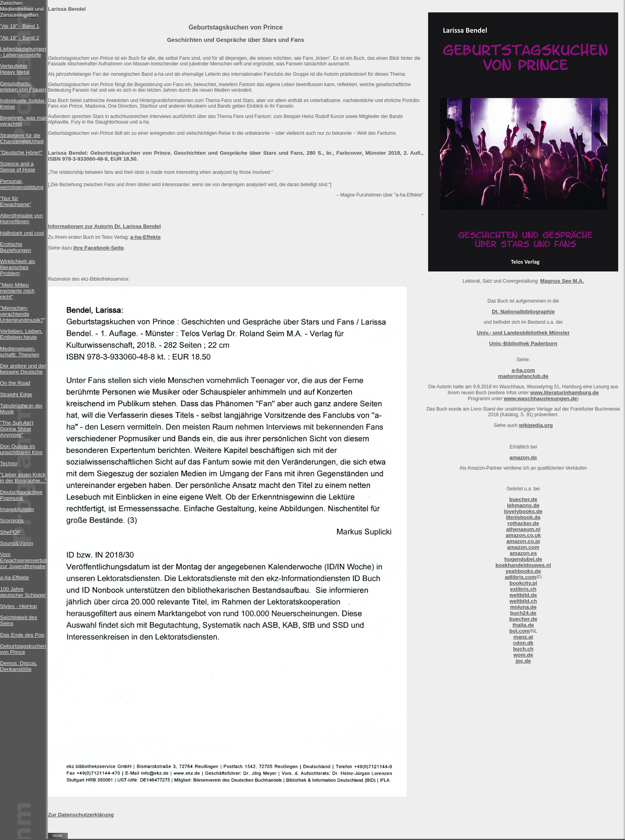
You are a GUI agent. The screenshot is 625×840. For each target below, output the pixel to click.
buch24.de (523, 613)
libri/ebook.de (523, 517)
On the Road (15, 383)
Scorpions (12, 520)
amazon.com (523, 547)
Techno (9, 463)
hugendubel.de (523, 559)
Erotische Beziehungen (16, 247)
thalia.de (523, 625)
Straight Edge (16, 394)
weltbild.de (523, 595)
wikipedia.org (536, 425)
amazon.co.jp (523, 541)
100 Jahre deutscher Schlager (23, 592)
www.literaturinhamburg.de (564, 392)
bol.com (520, 631)
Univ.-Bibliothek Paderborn (523, 343)
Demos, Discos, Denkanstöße (19, 666)
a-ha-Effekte (145, 237)
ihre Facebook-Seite (99, 248)
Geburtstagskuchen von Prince (23, 649)
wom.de (523, 655)
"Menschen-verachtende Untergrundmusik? (22, 314)
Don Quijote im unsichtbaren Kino (21, 449)
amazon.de (523, 457)
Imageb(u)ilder (17, 509)
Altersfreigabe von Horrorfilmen (21, 218)
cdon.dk (523, 643)
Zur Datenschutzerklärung (81, 815)
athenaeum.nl (523, 529)
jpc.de (523, 661)
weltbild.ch (523, 601)
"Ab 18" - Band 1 (20, 26)
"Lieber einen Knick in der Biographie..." (23, 478)
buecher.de (523, 499)
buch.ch (523, 649)
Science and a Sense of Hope (18, 167)
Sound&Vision (17, 543)
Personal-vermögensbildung (22, 184)
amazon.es (523, 553)
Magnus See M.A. (562, 281)
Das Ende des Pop (22, 635)
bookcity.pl (523, 583)
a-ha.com (523, 370)
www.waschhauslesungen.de (540, 398)
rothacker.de (523, 523)
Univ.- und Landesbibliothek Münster (523, 333)
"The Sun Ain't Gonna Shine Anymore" (17, 429)
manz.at (523, 637)
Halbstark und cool (22, 233)
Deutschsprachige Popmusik (21, 495)
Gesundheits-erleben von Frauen (23, 87)
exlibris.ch (523, 589)
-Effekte (14, 577)
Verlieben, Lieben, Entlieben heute (21, 334)
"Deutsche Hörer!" (21, 152)
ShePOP (10, 532)
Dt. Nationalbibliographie (523, 312)
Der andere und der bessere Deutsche (23, 369)
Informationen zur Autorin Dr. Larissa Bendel (104, 226)
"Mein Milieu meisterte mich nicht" (17, 291)
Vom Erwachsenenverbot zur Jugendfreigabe (24, 560)
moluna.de (523, 607)
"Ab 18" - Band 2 (20, 38)
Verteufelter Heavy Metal (15, 69)
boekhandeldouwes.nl (523, 565)
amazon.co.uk (523, 535)
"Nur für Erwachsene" (16, 201)
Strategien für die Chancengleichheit (22, 138)
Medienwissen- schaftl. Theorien (20, 352)
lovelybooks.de (523, 511)
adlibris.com (520, 577)
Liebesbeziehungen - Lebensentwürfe (23, 52)
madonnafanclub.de (523, 376)
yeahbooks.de (523, 571)
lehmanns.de (523, 505)
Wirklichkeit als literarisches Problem (18, 267)
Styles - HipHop (19, 606)
